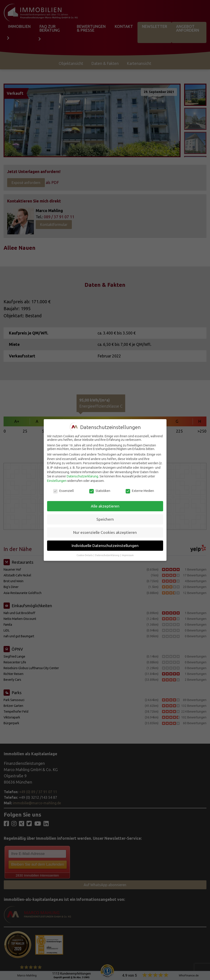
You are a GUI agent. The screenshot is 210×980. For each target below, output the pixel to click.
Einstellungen (57, 481)
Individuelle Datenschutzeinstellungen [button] (105, 546)
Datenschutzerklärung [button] (107, 555)
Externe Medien (140, 491)
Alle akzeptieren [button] (105, 506)
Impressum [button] (128, 555)
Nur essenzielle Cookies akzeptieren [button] (105, 532)
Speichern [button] (105, 519)
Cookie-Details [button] (85, 555)
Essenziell (63, 491)
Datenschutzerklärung (82, 476)
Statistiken (100, 491)
